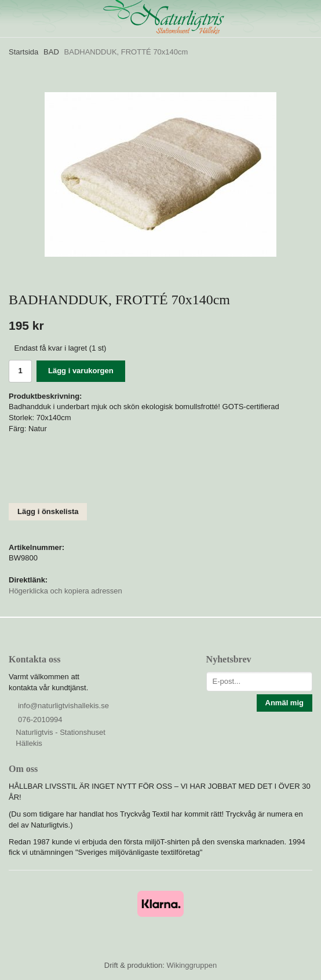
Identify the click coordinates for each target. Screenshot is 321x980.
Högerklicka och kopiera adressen (65, 591)
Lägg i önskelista (48, 511)
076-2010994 (40, 719)
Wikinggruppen (191, 965)
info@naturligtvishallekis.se (63, 706)
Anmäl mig (284, 703)
